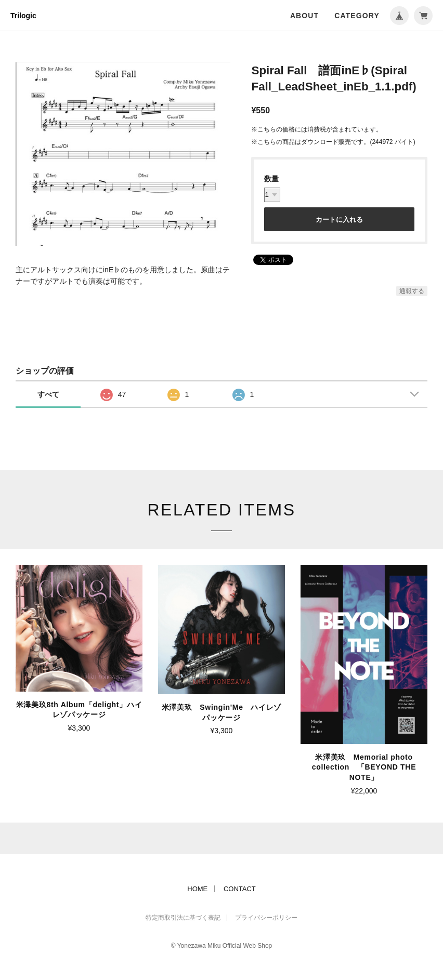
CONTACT (240, 889)
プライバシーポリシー (266, 918)
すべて (48, 394)
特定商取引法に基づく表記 (183, 918)
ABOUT (304, 16)
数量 (271, 179)
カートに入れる (339, 220)
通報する (412, 291)
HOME (197, 889)
